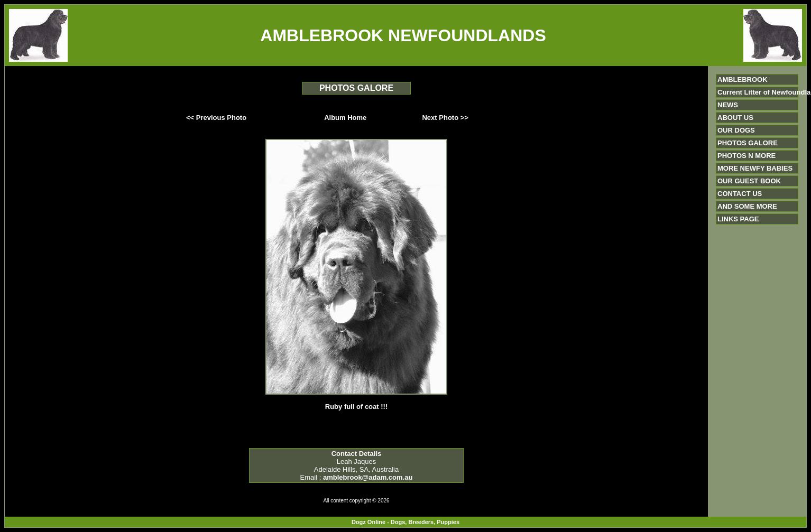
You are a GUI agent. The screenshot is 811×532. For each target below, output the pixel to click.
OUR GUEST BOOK (749, 181)
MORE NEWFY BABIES (755, 168)
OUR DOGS (736, 130)
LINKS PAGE (738, 219)
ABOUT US (735, 118)
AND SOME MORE (747, 206)
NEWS (728, 105)
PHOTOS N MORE (747, 156)
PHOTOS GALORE (748, 143)
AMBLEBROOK (743, 80)
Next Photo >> (445, 118)
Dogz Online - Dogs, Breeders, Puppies (405, 522)
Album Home (345, 118)
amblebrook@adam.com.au (368, 477)
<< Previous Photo (216, 118)
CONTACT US (740, 194)
